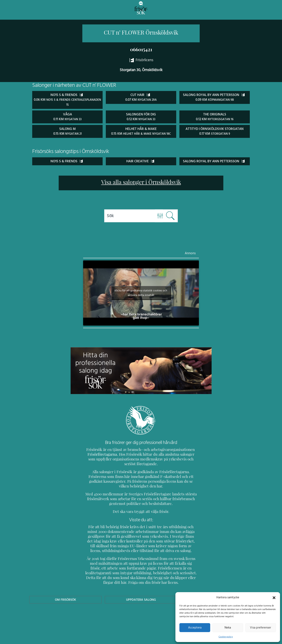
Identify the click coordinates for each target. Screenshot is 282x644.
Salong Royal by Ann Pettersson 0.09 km (215, 99)
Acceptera (195, 628)
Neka (228, 628)
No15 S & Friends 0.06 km (68, 99)
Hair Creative (140, 160)
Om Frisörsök (65, 604)
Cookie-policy (226, 637)
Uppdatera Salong (141, 604)
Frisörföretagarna (102, 458)
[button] (274, 597)
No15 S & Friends (67, 160)
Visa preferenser (261, 628)
